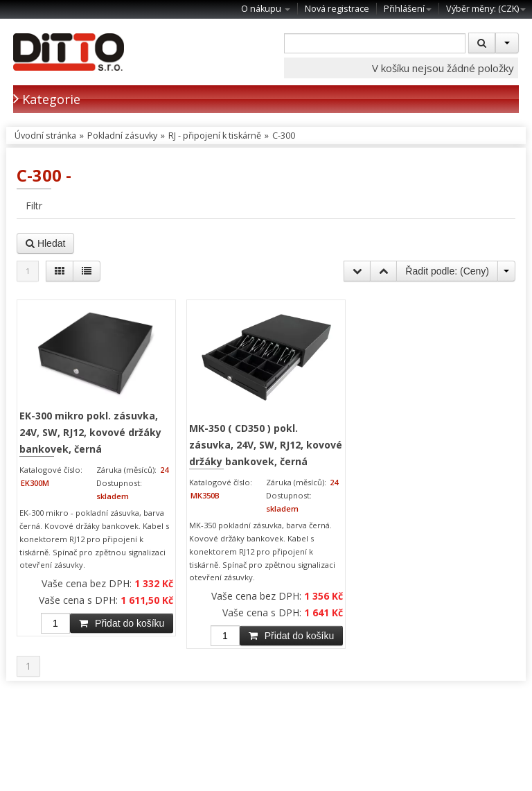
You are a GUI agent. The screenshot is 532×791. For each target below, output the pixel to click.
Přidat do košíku (122, 623)
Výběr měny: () (486, 9)
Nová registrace (337, 9)
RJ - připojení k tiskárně (215, 136)
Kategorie (47, 99)
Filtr (34, 206)
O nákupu (266, 9)
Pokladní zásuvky (122, 136)
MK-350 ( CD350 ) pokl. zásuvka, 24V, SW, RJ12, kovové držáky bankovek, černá (266, 444)
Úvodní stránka (45, 136)
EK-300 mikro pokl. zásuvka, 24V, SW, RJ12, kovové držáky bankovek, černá (90, 432)
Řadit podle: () (447, 271)
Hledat (45, 243)
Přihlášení (408, 9)
